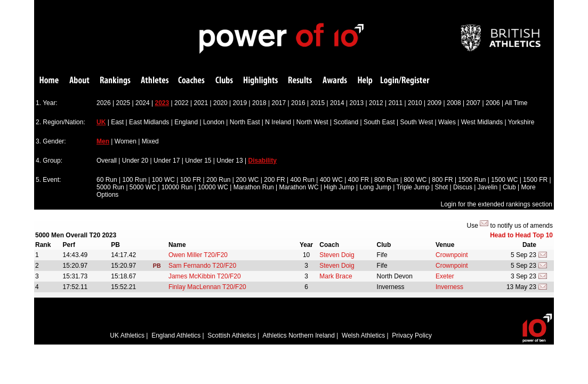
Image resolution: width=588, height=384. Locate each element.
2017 (279, 103)
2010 (415, 103)
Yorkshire (521, 122)
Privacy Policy (412, 335)
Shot (442, 187)
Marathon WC (299, 187)
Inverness (449, 287)
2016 (298, 103)
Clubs (224, 81)
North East (245, 122)
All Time (516, 103)
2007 (474, 103)
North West (312, 122)
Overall (107, 161)
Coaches (191, 81)
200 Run (218, 180)
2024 (143, 103)
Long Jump (376, 187)
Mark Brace (336, 276)
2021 (201, 103)
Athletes (155, 81)
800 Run (386, 180)
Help (365, 81)
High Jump (339, 187)
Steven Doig (337, 255)
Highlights (261, 81)
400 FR (359, 180)
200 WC (247, 180)
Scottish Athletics (232, 335)
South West (416, 122)
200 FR (274, 180)
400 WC (331, 180)
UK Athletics (127, 335)
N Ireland (278, 122)
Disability (263, 161)
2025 (123, 103)
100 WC (163, 180)
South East (379, 122)
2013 (357, 103)
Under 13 (229, 161)
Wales (447, 122)
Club (509, 187)
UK (101, 122)
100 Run (135, 180)
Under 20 (135, 161)
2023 (162, 103)
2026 (104, 103)
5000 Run (110, 187)
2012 (376, 103)
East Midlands (149, 122)
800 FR (442, 180)
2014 (337, 103)
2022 (182, 103)
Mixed (150, 141)
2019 (240, 103)
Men (103, 141)
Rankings (115, 81)
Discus (463, 187)
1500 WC (504, 180)
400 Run (302, 180)
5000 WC (143, 187)
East (117, 122)
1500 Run (472, 180)
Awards (335, 81)
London (214, 122)
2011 (396, 103)
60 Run (107, 180)
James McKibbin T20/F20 (205, 276)
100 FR (191, 180)
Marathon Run (254, 187)
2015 (318, 103)
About (79, 81)
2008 (454, 103)
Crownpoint (452, 255)
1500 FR (535, 180)
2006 (493, 103)
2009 (435, 103)
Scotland (346, 122)
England (186, 122)
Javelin (488, 187)
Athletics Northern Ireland (299, 335)
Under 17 (167, 161)
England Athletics (176, 335)
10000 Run (177, 187)
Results (300, 81)
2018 (259, 103)
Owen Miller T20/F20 (198, 255)
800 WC (415, 180)
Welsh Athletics (363, 335)
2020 (220, 103)
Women (126, 141)
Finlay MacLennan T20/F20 (207, 287)
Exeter (445, 276)
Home (49, 81)
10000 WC (213, 187)
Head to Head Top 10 (521, 235)
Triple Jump (413, 187)
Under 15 (198, 161)
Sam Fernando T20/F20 (202, 266)
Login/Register (405, 81)
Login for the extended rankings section (497, 204)
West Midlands (482, 122)
